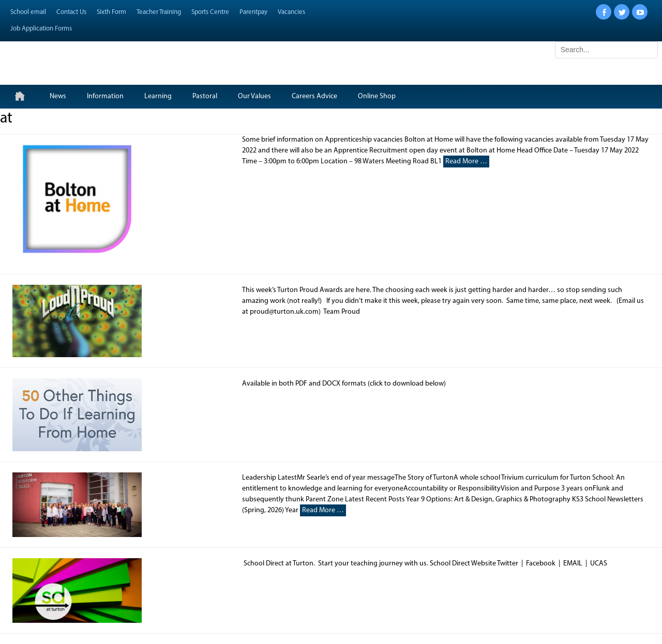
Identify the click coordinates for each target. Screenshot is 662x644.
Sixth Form (111, 12)
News (58, 96)
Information (105, 96)
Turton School (78, 58)
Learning (158, 96)
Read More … (466, 162)
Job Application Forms (41, 29)
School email (28, 12)
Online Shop (377, 96)
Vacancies (291, 12)
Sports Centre (210, 12)
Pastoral (205, 96)
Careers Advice (314, 96)
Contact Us (71, 12)
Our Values (254, 96)
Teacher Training (159, 12)
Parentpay (253, 12)
